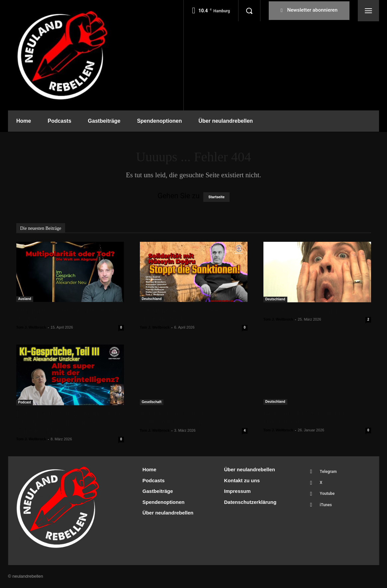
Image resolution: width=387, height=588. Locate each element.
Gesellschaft (152, 402)
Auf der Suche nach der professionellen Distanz (173, 418)
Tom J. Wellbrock (31, 327)
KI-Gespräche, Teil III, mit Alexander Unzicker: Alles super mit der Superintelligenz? (69, 422)
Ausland (25, 299)
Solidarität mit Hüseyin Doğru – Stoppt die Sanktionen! (185, 314)
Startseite (216, 197)
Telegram (330, 472)
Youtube (329, 497)
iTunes (327, 509)
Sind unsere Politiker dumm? (304, 311)
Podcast (25, 402)
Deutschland (152, 299)
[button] (249, 11)
